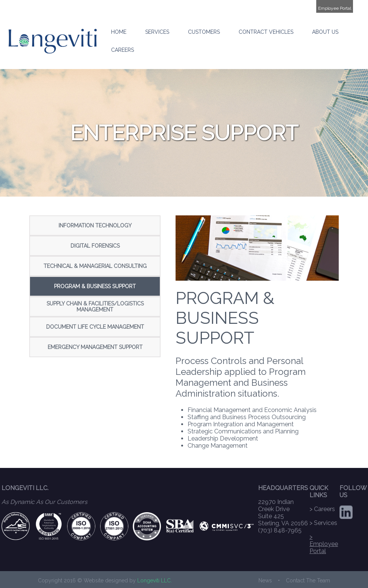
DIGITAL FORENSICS (95, 246)
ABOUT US (325, 32)
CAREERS (122, 50)
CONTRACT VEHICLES (266, 32)
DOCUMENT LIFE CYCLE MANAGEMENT (95, 327)
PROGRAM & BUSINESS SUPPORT (95, 286)
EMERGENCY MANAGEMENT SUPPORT (95, 347)
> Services (323, 523)
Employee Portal (335, 8)
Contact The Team (308, 580)
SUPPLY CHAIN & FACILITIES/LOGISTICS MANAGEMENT (95, 307)
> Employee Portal (324, 544)
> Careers (322, 509)
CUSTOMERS (204, 32)
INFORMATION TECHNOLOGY (95, 226)
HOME (119, 32)
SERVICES (157, 32)
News (265, 580)
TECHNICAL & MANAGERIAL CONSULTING (95, 266)
